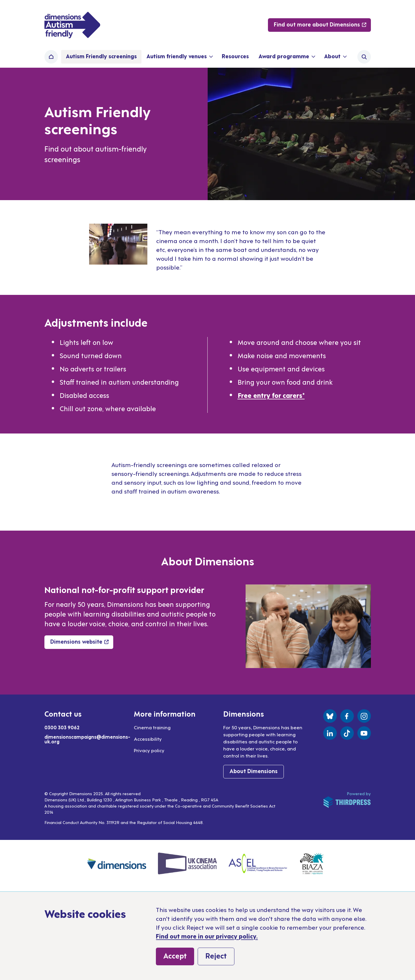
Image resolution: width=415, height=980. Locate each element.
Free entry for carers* (271, 395)
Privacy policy (149, 750)
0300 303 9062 (62, 727)
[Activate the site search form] (364, 57)
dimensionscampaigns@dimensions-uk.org (87, 739)
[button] (179, 57)
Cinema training (152, 727)
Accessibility (148, 739)
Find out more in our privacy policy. (207, 936)
